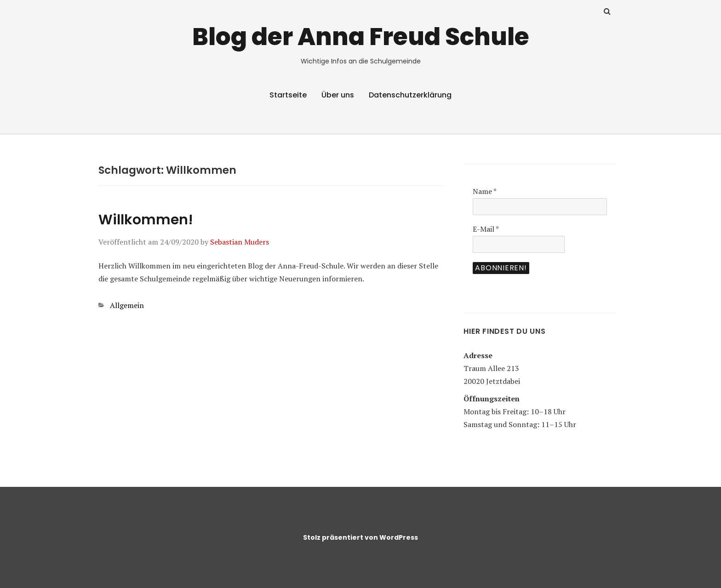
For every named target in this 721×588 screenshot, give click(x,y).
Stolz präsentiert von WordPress (360, 537)
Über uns (338, 95)
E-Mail (486, 229)
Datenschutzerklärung (410, 95)
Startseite (288, 95)
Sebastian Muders (240, 242)
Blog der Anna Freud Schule (361, 37)
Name (485, 191)
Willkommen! (146, 220)
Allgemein (127, 305)
